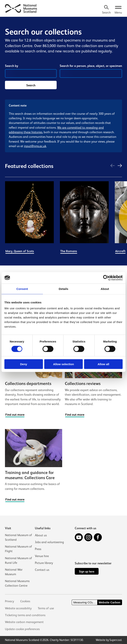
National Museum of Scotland (19, 537)
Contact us (42, 569)
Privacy (10, 601)
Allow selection (63, 364)
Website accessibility (18, 608)
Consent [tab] (22, 289)
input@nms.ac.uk (35, 146)
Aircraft (120, 251)
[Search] (106, 10)
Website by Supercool (108, 640)
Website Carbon (109, 602)
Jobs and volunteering (49, 542)
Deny (24, 364)
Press (38, 548)
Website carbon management (24, 622)
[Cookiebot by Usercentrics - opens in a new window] (106, 278)
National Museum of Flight (19, 548)
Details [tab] (63, 289)
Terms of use (46, 608)
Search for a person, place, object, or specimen (91, 66)
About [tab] (105, 289)
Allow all (103, 364)
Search (31, 86)
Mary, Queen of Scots (20, 251)
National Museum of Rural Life (19, 560)
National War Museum (14, 572)
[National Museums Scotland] (21, 8)
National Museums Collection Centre (17, 583)
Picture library (44, 562)
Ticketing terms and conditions (25, 615)
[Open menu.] (118, 10)
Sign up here (87, 571)
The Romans (69, 251)
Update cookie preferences (22, 629)
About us (41, 535)
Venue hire (42, 555)
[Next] (120, 166)
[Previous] (113, 166)
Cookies (25, 601)
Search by (12, 66)
